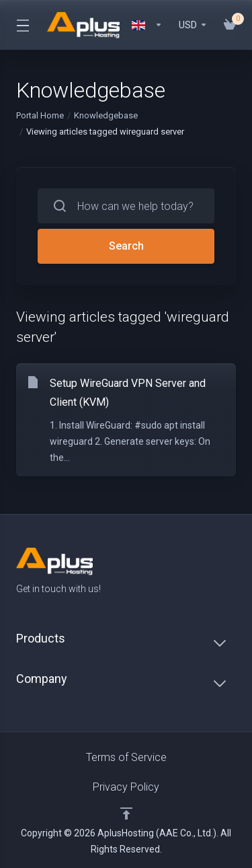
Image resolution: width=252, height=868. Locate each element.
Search (126, 246)
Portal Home (40, 115)
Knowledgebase (106, 115)
